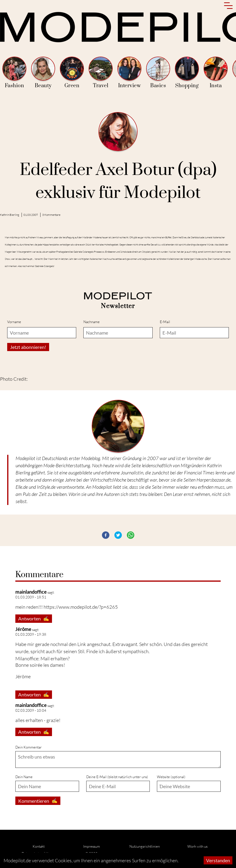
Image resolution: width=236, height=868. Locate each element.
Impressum (92, 846)
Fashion (14, 73)
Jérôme (23, 629)
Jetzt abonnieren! (28, 347)
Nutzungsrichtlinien (145, 846)
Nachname (92, 322)
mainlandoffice (31, 592)
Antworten (34, 619)
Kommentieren (38, 801)
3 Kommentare (51, 215)
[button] (106, 535)
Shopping (187, 73)
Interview (129, 73)
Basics (158, 73)
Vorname (14, 322)
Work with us (197, 846)
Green (72, 73)
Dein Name (24, 777)
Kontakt (39, 846)
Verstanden (218, 860)
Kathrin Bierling (10, 215)
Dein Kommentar (29, 747)
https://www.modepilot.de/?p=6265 (81, 607)
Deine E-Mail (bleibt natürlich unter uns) (117, 777)
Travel (101, 73)
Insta (216, 73)
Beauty (43, 73)
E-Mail (165, 322)
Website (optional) (171, 777)
